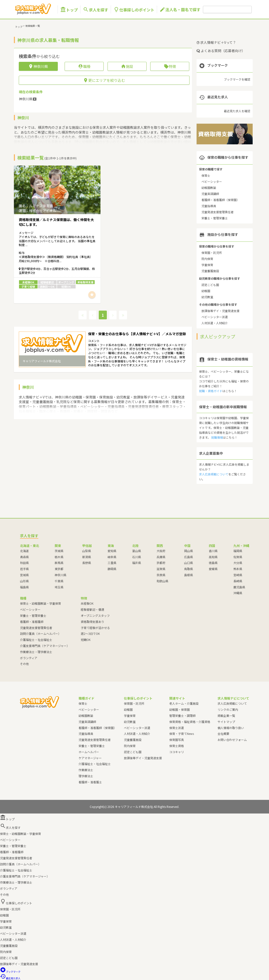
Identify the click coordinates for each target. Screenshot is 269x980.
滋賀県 (161, 569)
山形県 (24, 581)
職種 (84, 66)
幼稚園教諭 (209, 188)
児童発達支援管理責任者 (218, 212)
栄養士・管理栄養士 (215, 218)
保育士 (206, 175)
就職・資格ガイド (211, 391)
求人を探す (96, 10)
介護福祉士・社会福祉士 (36, 640)
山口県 (189, 563)
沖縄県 (238, 593)
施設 (127, 66)
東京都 (59, 569)
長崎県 (238, 581)
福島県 (24, 587)
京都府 (161, 563)
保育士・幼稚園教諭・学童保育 (40, 603)
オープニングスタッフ (95, 615)
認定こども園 (210, 285)
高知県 (213, 557)
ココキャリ (177, 752)
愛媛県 (213, 569)
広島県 (189, 557)
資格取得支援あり (92, 622)
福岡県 (238, 551)
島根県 (189, 575)
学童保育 (207, 265)
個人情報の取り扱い (231, 728)
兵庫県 (161, 557)
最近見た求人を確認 (237, 111)
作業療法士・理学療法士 (36, 652)
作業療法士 (86, 770)
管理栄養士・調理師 (182, 716)
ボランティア (29, 658)
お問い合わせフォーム (232, 740)
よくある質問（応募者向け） (221, 51)
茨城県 (59, 551)
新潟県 (87, 557)
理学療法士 (86, 776)
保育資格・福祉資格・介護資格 (190, 722)
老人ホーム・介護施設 (184, 703)
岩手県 (24, 569)
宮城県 (24, 575)
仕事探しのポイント (134, 10)
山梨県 (87, 551)
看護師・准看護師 (32, 622)
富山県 (137, 551)
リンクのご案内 (228, 709)
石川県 (137, 557)
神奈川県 (60, 575)
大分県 (238, 563)
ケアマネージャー (90, 758)
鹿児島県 (239, 587)
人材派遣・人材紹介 (215, 323)
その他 (24, 664)
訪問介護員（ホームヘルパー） (40, 633)
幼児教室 (207, 297)
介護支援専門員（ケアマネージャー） (45, 646)
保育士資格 (177, 746)
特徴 (170, 66)
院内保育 (207, 259)
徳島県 (213, 563)
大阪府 (161, 551)
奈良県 (161, 575)
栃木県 (59, 557)
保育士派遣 (177, 728)
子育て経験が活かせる (95, 628)
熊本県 (238, 569)
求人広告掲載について (214, 474)
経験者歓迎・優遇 (92, 609)
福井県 (137, 563)
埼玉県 (59, 587)
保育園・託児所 (212, 253)
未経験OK (87, 603)
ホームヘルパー (89, 752)
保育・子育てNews (182, 734)
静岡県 (112, 569)
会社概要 (223, 734)
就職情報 (217, 437)
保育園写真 (177, 740)
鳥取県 (189, 569)
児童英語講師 (210, 194)
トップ (69, 10)
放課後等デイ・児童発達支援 (220, 311)
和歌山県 (162, 581)
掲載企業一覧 (226, 716)
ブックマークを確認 (237, 79)
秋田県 (24, 563)
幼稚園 (206, 291)
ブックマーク (10, 972)
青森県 (24, 557)
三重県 (112, 563)
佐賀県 (238, 557)
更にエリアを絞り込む (104, 80)
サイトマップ (226, 722)
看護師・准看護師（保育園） (220, 200)
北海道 (24, 551)
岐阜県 (112, 557)
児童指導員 (209, 206)
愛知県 (112, 551)
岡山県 (189, 551)
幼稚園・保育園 (179, 709)
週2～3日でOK (90, 633)
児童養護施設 (210, 271)
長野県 (87, 563)
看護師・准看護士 (90, 782)
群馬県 (59, 563)
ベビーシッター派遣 (215, 317)
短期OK (86, 640)
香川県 (213, 551)
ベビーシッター (212, 181)
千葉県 (59, 581)
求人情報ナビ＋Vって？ (216, 42)
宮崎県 (238, 575)
